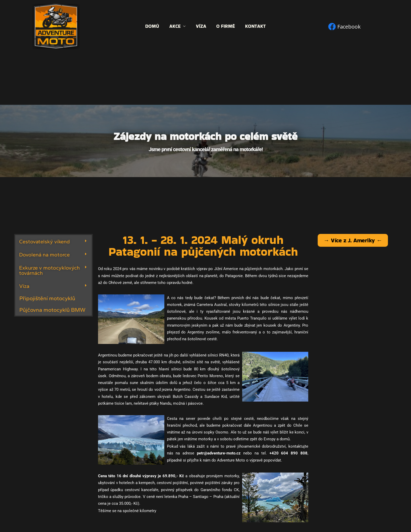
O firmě (225, 26)
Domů (154, 26)
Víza (201, 26)
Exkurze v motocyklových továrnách (49, 270)
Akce (176, 26)
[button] (53, 242)
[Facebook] (344, 27)
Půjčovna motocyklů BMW (52, 310)
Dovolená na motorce (44, 255)
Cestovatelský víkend (44, 242)
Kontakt (254, 26)
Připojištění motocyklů (47, 298)
